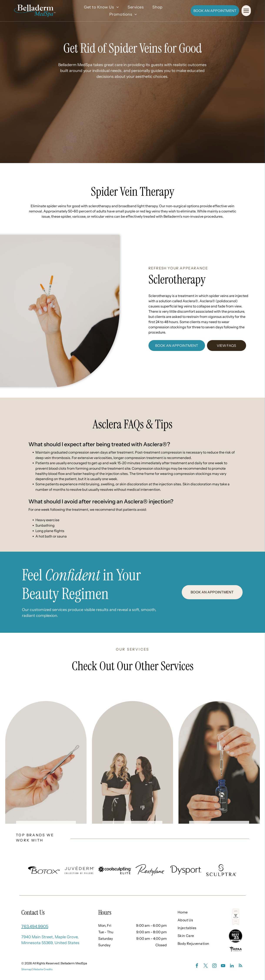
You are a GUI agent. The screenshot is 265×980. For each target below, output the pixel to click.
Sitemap (26, 969)
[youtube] (223, 966)
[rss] (240, 966)
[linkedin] (232, 966)
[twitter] (206, 966)
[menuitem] (101, 7)
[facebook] (197, 966)
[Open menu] (246, 11)
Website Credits (43, 969)
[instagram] (214, 966)
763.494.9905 (35, 927)
